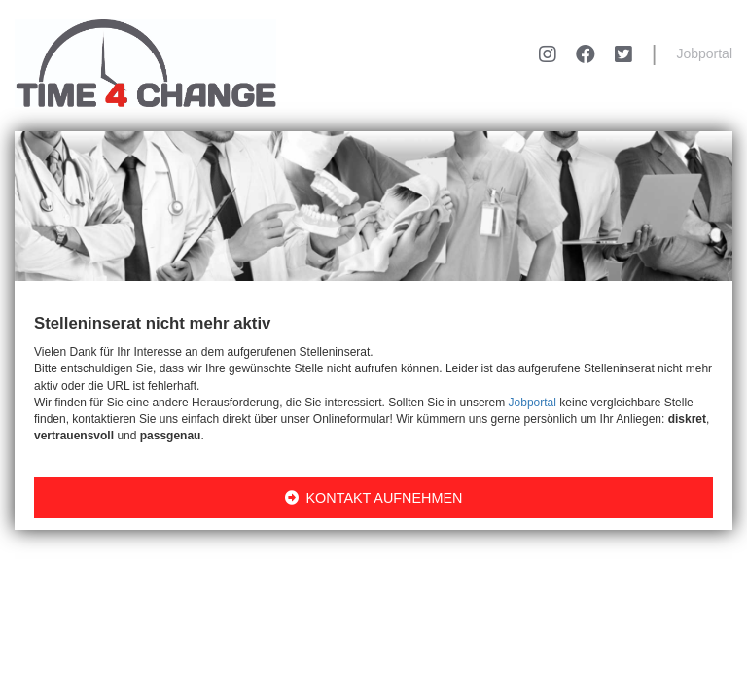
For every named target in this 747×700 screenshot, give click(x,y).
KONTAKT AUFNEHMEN (374, 498)
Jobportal (704, 53)
